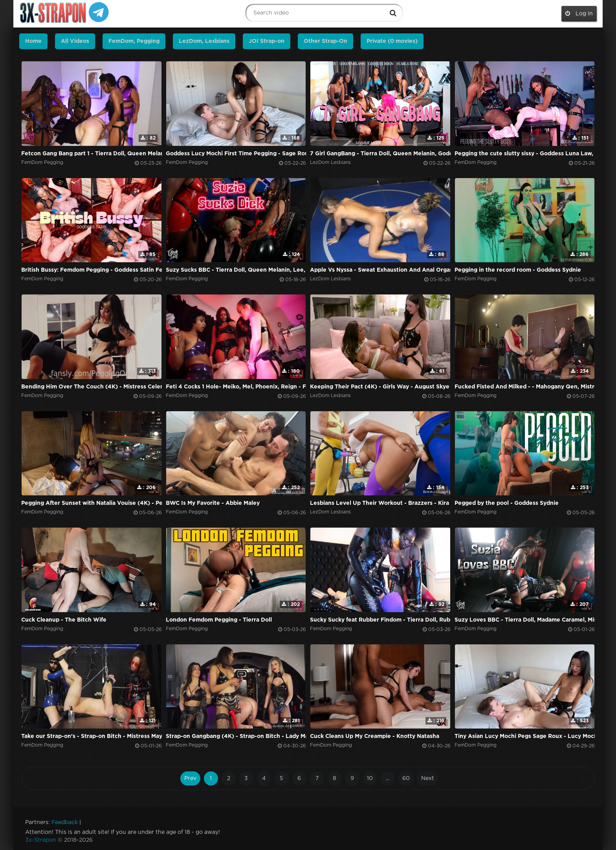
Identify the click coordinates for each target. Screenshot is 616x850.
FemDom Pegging (42, 163)
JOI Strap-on (267, 41)
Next (428, 778)
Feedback (65, 822)
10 (370, 778)
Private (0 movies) (392, 41)
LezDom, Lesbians (204, 41)
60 (406, 778)
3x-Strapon (41, 840)
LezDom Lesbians (330, 163)
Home (33, 41)
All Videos (75, 41)
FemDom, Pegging (134, 41)
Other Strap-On (325, 41)
